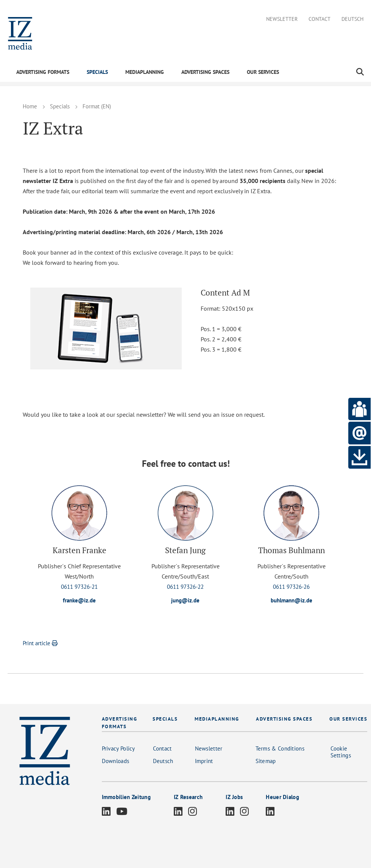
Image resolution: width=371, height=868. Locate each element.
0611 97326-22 (185, 586)
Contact (320, 19)
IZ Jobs (234, 797)
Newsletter (282, 19)
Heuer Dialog (282, 797)
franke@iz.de (79, 601)
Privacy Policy (118, 749)
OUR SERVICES (263, 72)
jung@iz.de (185, 601)
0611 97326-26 (291, 586)
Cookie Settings (341, 752)
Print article (41, 644)
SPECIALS (97, 72)
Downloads (116, 761)
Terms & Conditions (280, 749)
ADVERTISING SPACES (205, 72)
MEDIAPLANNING (145, 72)
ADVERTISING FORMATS (43, 72)
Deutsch (352, 19)
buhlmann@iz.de (291, 601)
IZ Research (188, 797)
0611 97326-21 (79, 586)
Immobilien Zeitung (126, 797)
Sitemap (266, 761)
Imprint (204, 761)
